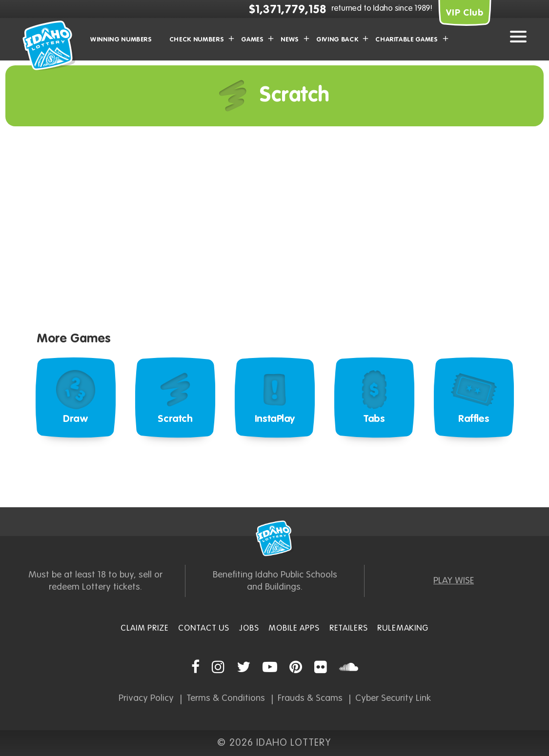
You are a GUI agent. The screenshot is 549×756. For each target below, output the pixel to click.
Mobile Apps (294, 628)
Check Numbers (197, 40)
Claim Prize (144, 628)
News (290, 40)
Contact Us (204, 628)
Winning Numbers (121, 40)
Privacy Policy (146, 698)
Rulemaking (403, 628)
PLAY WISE (454, 581)
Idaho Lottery (275, 538)
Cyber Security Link (393, 698)
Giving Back (337, 40)
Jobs (249, 628)
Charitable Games (407, 40)
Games (252, 40)
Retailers (349, 628)
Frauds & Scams (310, 698)
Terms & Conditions (226, 698)
